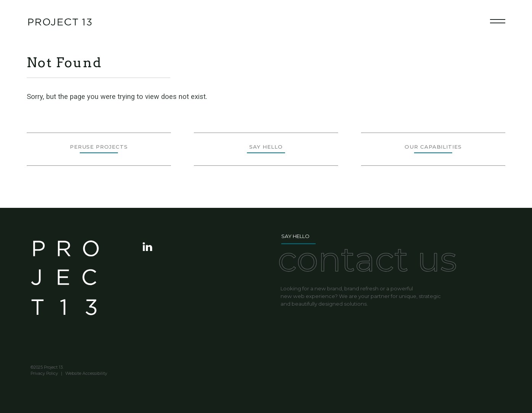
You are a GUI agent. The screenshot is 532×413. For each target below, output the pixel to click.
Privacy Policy (44, 374)
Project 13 (65, 282)
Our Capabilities (433, 147)
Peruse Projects (99, 147)
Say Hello (266, 147)
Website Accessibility (86, 374)
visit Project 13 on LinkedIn (148, 247)
